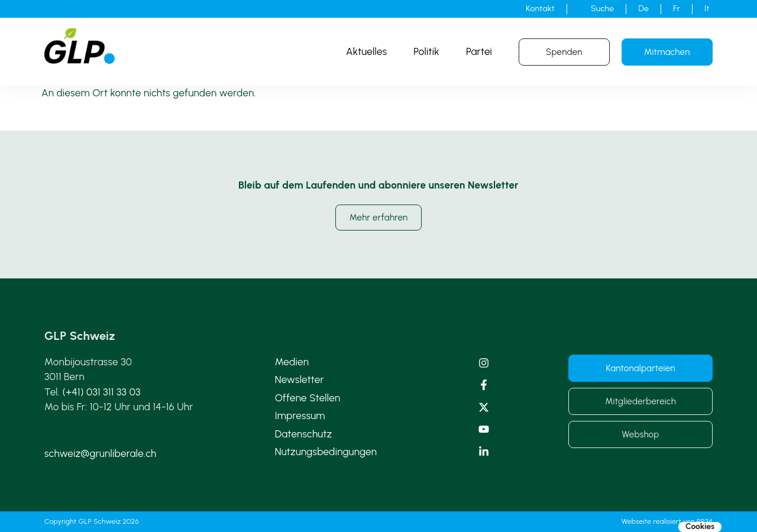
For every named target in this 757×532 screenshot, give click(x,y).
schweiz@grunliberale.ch (100, 453)
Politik (426, 51)
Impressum (300, 416)
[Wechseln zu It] (707, 9)
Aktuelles (366, 51)
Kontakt (540, 9)
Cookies (700, 527)
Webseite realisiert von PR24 (667, 521)
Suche (602, 9)
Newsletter (300, 379)
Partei (479, 51)
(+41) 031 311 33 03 (102, 392)
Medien (292, 362)
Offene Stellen (308, 398)
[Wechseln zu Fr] (677, 9)
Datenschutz (304, 434)
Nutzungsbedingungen (326, 452)
